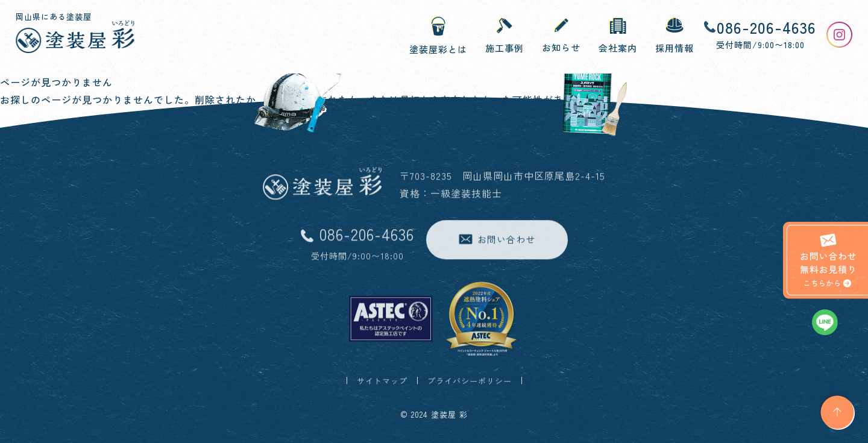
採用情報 (675, 36)
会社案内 (618, 36)
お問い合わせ (497, 240)
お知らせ (561, 36)
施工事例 (505, 36)
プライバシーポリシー (470, 382)
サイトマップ (382, 382)
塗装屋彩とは (438, 36)
